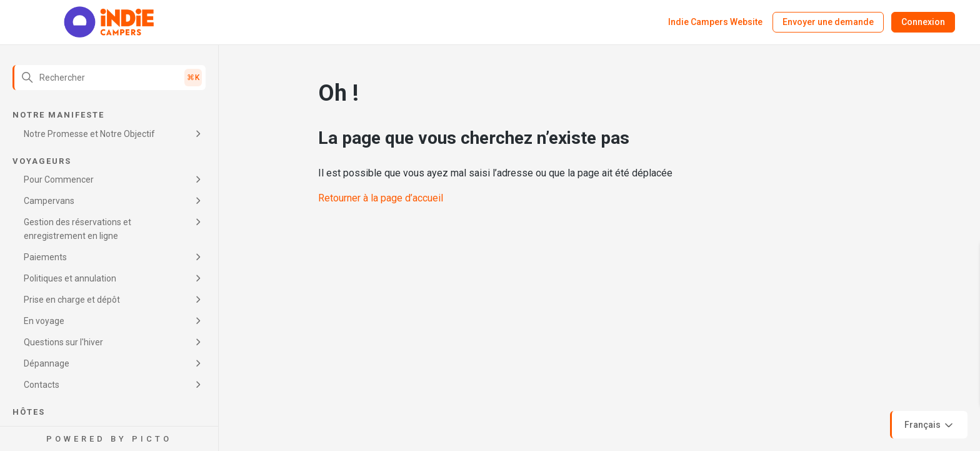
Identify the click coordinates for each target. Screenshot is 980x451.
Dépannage (47, 363)
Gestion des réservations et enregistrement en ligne (77, 229)
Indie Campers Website (715, 22)
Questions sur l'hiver (63, 342)
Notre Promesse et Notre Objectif (89, 134)
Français (930, 425)
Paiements (45, 257)
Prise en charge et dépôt (72, 300)
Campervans (49, 201)
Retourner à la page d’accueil (381, 198)
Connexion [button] (923, 22)
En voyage (44, 321)
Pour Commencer (59, 180)
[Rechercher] (109, 78)
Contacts (42, 385)
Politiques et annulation (70, 278)
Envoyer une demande (828, 22)
